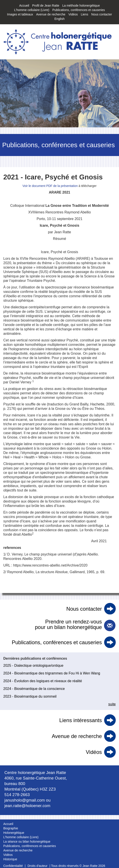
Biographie (11, 828)
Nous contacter (102, 14)
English (60, 19)
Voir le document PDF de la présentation (50, 186)
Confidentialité (13, 866)
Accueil (24, 6)
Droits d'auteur (38, 866)
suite (112, 704)
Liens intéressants (81, 720)
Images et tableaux (20, 14)
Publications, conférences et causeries (79, 10)
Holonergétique (14, 833)
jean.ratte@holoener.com (27, 806)
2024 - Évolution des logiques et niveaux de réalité (43, 681)
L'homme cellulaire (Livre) (32, 10)
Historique (10, 859)
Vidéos (73, 14)
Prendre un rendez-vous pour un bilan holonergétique (68, 624)
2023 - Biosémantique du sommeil (30, 696)
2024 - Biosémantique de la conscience (34, 689)
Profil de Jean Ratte (46, 6)
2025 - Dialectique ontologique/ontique (33, 666)
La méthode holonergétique (81, 6)
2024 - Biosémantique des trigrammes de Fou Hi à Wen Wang (52, 673)
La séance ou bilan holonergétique (27, 842)
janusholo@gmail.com (25, 800)
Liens (84, 14)
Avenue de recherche (51, 14)
